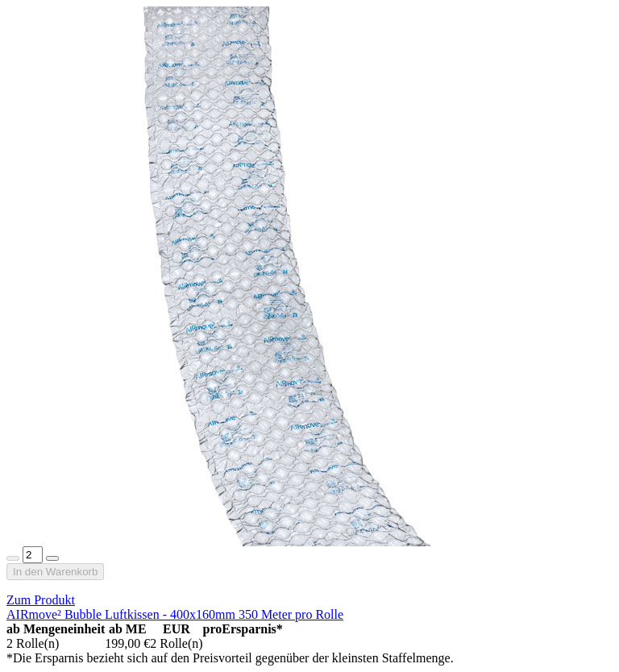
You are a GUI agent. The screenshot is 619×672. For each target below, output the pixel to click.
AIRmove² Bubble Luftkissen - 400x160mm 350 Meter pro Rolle (175, 614)
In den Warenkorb (55, 572)
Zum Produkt (41, 600)
